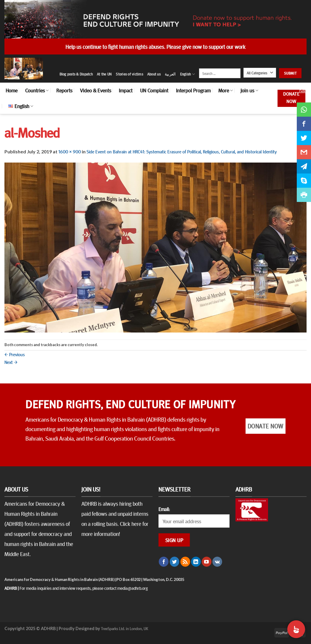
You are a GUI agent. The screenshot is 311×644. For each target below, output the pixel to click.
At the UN (104, 74)
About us (154, 74)
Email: (164, 509)
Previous (15, 354)
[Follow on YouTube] (207, 562)
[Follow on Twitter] (175, 562)
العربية (170, 74)
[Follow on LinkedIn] (196, 562)
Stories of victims (129, 74)
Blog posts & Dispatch (76, 74)
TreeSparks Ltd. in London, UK (125, 628)
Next (11, 362)
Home (12, 90)
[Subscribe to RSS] (185, 562)
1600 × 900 (70, 151)
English (187, 74)
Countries (37, 90)
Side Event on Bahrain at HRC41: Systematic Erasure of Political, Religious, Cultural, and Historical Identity (182, 151)
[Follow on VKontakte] (217, 562)
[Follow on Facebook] (164, 562)
